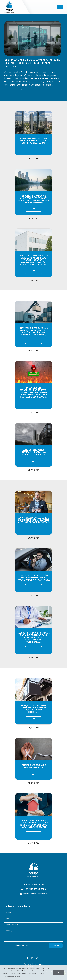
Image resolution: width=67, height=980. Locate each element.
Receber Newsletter (20, 945)
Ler (34, 149)
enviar (56, 946)
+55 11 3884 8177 (35, 884)
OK (58, 972)
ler (13, 91)
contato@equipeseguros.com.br (35, 894)
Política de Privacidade (17, 971)
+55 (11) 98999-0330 (35, 889)
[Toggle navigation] (60, 7)
